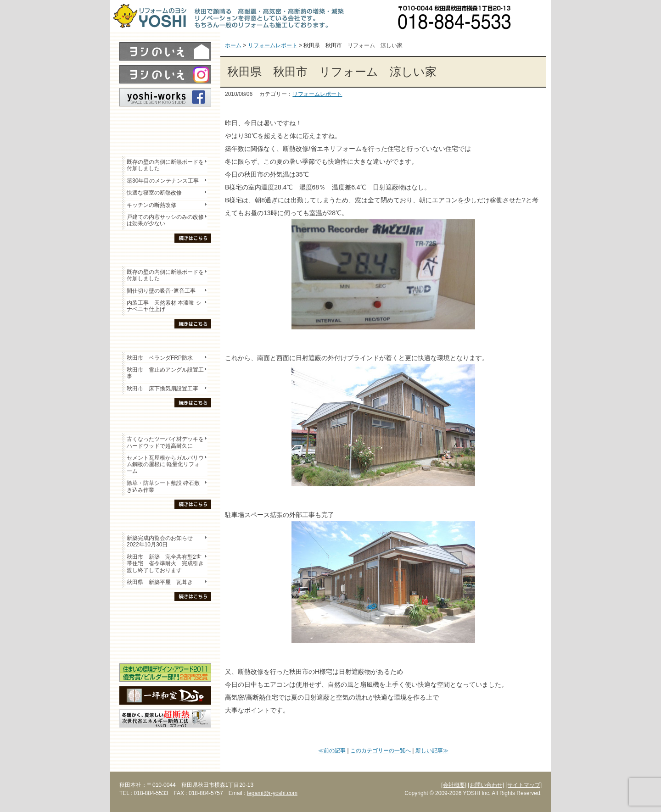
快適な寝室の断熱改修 (154, 193)
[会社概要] (454, 785)
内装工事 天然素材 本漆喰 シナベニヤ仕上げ (164, 306)
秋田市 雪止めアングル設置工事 (165, 373)
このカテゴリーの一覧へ (381, 751)
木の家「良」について (165, 615)
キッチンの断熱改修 (154, 205)
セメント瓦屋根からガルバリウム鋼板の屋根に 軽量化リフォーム (165, 464)
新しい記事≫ (432, 751)
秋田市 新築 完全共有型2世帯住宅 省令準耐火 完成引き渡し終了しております (165, 564)
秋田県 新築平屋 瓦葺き (160, 582)
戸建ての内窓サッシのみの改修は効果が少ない (165, 220)
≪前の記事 (332, 751)
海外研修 (165, 647)
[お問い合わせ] (486, 785)
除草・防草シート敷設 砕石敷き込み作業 (163, 486)
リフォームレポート (317, 94)
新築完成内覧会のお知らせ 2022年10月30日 (160, 541)
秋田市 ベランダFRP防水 (160, 358)
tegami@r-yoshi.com (272, 793)
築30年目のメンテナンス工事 (163, 181)
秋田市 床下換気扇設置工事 (162, 389)
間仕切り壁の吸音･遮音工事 (161, 291)
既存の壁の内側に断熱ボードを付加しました (165, 165)
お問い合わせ (535, 16)
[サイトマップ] (524, 785)
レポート (165, 122)
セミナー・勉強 (165, 631)
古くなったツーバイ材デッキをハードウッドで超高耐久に (165, 442)
